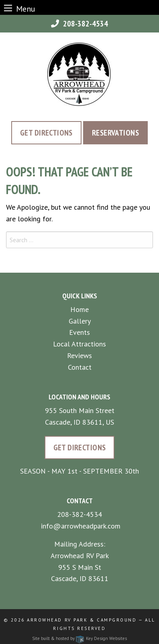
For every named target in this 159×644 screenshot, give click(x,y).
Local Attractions (79, 344)
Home (79, 309)
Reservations (115, 133)
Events (79, 332)
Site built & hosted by (79, 638)
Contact (80, 367)
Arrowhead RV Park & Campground (82, 620)
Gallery (80, 321)
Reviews (79, 355)
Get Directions (46, 133)
